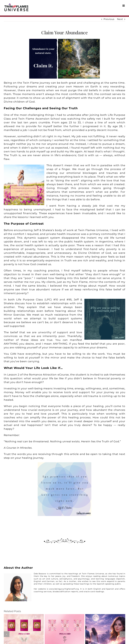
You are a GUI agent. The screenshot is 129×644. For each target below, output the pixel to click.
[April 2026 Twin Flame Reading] (65, 615)
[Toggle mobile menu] (124, 6)
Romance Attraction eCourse (49, 375)
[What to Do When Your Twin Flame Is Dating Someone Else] (105, 615)
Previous (109, 19)
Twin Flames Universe (93, 230)
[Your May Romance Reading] (24, 615)
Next (120, 19)
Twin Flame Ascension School (39, 119)
